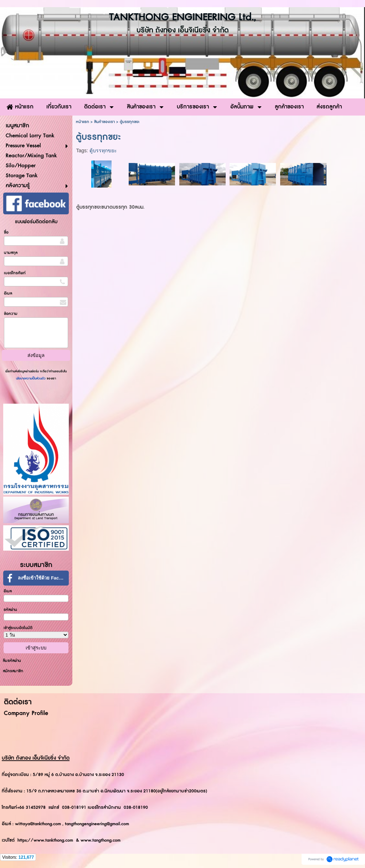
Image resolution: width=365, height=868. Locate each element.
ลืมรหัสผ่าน (12, 661)
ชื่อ (6, 232)
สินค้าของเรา (104, 122)
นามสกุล (11, 253)
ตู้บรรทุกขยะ (103, 150)
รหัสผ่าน (10, 610)
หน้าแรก (83, 122)
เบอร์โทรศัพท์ (15, 273)
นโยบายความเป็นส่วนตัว (31, 379)
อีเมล (8, 293)
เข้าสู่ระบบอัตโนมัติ (18, 628)
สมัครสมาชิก (13, 671)
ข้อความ (11, 314)
